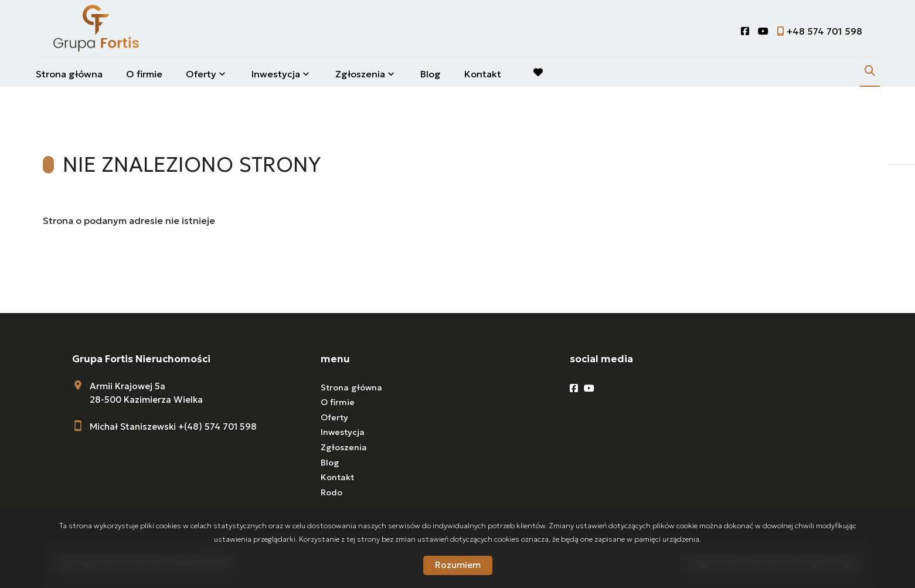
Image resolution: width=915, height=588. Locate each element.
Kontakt (483, 74)
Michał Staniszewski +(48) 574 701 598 (173, 426)
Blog (431, 74)
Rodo (331, 492)
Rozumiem (458, 565)
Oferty (201, 74)
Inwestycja (276, 74)
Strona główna (69, 74)
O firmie (144, 74)
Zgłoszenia (360, 74)
